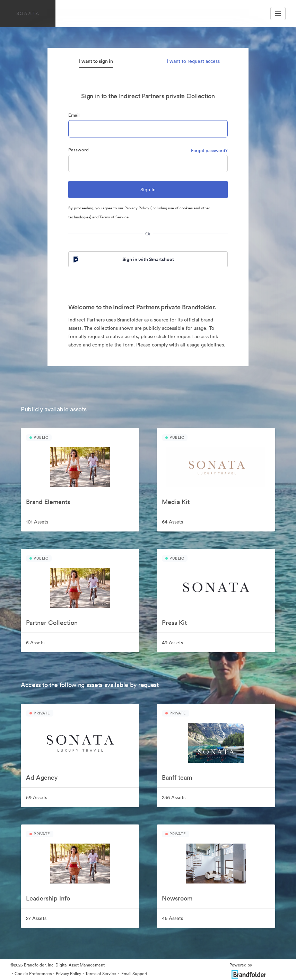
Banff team (177, 777)
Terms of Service (114, 217)
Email (74, 115)
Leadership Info (48, 898)
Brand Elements (48, 502)
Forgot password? (209, 150)
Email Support (134, 974)
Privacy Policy (137, 208)
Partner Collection (52, 623)
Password (79, 150)
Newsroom (177, 898)
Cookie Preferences (33, 974)
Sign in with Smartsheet (123, 259)
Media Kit (176, 502)
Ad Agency (42, 777)
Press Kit (174, 623)
